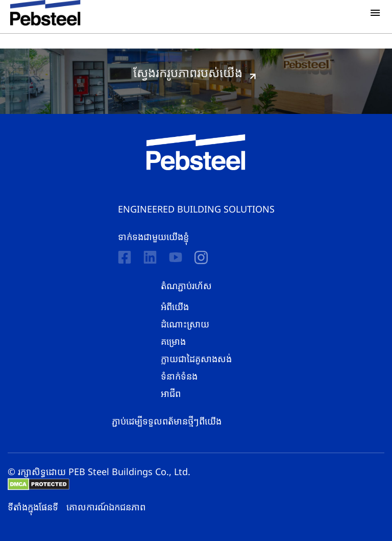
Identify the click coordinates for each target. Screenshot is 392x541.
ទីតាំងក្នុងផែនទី (33, 507)
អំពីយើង (175, 307)
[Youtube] (176, 257)
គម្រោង (173, 341)
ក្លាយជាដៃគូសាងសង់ (196, 359)
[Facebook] (125, 257)
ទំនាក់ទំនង (179, 376)
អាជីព (171, 393)
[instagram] (201, 257)
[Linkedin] (150, 257)
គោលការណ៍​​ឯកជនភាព (106, 507)
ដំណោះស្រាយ (185, 324)
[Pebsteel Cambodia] (196, 152)
